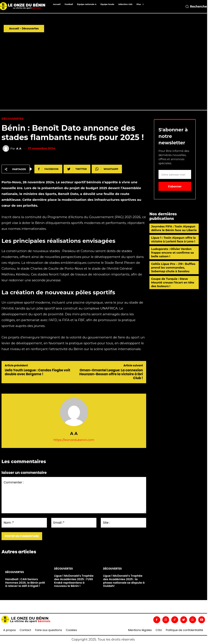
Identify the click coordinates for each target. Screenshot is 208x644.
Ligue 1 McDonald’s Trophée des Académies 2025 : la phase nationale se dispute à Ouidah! (124, 581)
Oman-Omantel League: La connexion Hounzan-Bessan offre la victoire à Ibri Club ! (111, 374)
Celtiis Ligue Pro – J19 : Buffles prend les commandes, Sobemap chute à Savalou (173, 267)
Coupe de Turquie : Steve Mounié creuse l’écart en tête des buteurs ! (173, 282)
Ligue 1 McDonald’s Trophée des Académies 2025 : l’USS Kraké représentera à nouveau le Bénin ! (74, 581)
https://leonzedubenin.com (74, 440)
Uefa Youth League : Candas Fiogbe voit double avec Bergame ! (38, 372)
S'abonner (175, 186)
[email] (175, 174)
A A (19, 149)
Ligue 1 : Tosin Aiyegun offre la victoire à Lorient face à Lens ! (173, 239)
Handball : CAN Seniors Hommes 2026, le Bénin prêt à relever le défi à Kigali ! (25, 583)
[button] (196, 6)
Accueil (14, 28)
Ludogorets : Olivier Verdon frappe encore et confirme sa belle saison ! (172, 252)
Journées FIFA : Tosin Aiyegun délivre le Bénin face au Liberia (174, 228)
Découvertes (30, 28)
